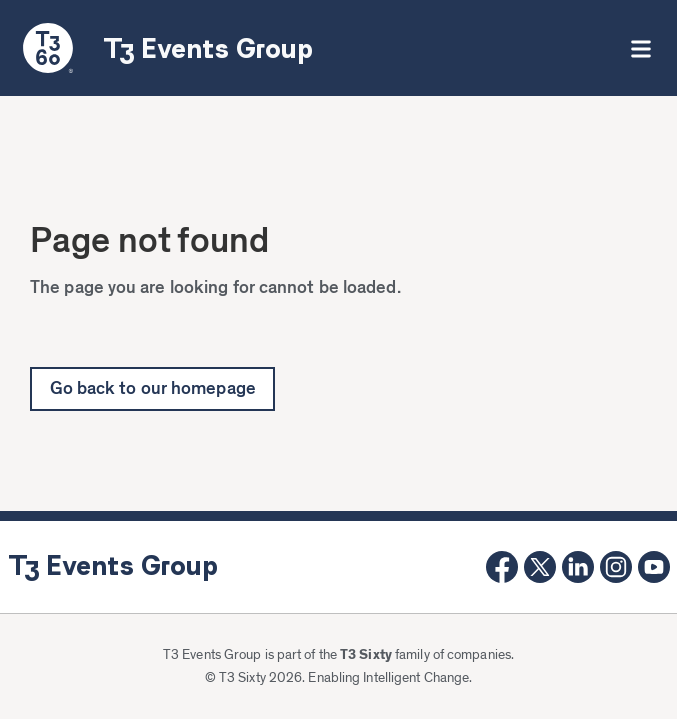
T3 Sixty (366, 655)
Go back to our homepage (153, 389)
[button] (640, 48)
